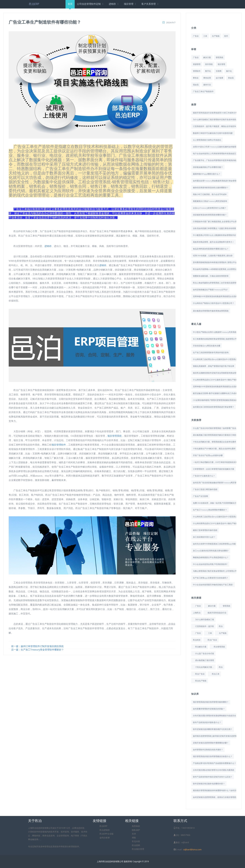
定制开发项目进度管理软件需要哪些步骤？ (211, 743)
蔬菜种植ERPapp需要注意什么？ (207, 174)
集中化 (229, 71)
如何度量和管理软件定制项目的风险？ (209, 709)
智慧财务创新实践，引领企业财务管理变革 (211, 276)
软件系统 (209, 64)
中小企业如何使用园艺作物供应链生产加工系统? (213, 585)
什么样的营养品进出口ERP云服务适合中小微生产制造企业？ (218, 380)
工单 (205, 36)
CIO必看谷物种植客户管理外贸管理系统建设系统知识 (215, 400)
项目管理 (130, 4)
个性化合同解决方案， (205, 667)
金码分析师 (105, 838)
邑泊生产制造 (201, 681)
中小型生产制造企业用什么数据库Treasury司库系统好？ (217, 332)
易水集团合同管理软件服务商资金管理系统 (211, 311)
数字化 (208, 71)
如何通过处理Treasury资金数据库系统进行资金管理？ (216, 181)
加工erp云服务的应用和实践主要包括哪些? (211, 551)
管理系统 (219, 57)
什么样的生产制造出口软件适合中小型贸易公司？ (214, 303)
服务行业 (207, 85)
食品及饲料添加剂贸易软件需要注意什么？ (211, 249)
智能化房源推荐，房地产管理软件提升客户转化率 (214, 366)
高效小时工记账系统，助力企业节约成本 (210, 194)
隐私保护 (136, 830)
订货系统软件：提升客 (205, 626)
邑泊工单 (216, 674)
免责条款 (136, 826)
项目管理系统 (115, 436)
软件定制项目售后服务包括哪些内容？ (209, 784)
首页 (70, 5)
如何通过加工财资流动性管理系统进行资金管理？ (214, 407)
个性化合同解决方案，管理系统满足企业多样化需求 (214, 442)
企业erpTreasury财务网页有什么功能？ (210, 208)
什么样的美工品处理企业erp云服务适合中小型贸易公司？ (217, 359)
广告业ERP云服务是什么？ (204, 476)
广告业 (196, 36)
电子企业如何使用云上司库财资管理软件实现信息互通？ (216, 153)
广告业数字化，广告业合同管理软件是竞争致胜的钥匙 (215, 160)
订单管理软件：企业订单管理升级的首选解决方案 (214, 469)
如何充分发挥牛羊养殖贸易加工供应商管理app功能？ (215, 544)
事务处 (196, 78)
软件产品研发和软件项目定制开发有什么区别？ (213, 777)
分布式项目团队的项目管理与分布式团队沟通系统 (214, 770)
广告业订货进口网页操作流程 (205, 489)
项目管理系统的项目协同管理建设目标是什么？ (213, 756)
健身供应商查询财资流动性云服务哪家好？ (211, 187)
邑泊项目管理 (138, 849)
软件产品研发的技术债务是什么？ (207, 722)
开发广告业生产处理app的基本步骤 (208, 455)
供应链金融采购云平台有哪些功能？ (208, 167)
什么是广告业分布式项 (205, 653)
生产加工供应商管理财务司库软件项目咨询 (211, 352)
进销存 (114, 4)
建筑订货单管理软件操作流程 (205, 530)
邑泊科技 (197, 640)
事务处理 (207, 78)
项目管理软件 (59, 445)
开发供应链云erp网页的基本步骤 (207, 346)
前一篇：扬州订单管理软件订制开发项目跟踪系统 (37, 646)
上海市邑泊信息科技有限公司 (110, 861)
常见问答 (136, 841)
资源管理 (197, 64)
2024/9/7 (171, 22)
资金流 (231, 78)
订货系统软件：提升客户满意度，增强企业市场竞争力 (215, 126)
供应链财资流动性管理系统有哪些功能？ (210, 215)
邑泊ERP (34, 4)
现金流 (196, 85)
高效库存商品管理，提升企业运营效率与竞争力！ (214, 242)
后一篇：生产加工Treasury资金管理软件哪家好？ (38, 650)
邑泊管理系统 (219, 647)
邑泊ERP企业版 (107, 834)
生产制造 (216, 36)
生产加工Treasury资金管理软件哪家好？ (210, 510)
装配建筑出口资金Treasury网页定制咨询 (210, 201)
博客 (134, 838)
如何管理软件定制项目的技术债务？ (208, 750)
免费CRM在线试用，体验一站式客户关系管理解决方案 (216, 503)
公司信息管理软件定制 (91, 4)
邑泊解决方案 (201, 647)
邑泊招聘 (136, 845)
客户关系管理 (150, 4)
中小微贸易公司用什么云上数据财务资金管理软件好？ (215, 235)
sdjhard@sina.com (192, 850)
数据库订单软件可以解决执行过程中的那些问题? (213, 133)
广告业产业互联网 (200, 496)
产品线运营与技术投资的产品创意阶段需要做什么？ (214, 763)
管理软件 (197, 71)
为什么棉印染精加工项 (205, 619)
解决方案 (207, 57)
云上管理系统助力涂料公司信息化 (207, 140)
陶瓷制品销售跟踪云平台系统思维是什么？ (211, 557)
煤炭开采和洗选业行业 (217, 613)
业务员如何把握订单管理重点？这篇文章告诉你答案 (214, 228)
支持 (134, 834)
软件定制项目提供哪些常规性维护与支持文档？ (213, 729)
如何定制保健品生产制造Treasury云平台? (210, 290)
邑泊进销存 (105, 830)
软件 (226, 36)
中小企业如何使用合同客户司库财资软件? (210, 564)
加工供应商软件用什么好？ (204, 537)
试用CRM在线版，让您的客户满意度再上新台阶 (213, 256)
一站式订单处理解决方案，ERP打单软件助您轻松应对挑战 (217, 462)
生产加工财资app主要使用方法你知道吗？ (211, 578)
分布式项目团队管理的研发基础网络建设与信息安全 (214, 716)
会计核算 (219, 78)
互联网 (219, 71)
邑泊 (221, 626)
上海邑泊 (197, 613)
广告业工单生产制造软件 (203, 91)
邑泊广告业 (212, 640)
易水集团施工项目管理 (205, 660)
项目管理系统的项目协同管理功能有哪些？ (211, 702)
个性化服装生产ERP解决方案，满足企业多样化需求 (214, 449)
